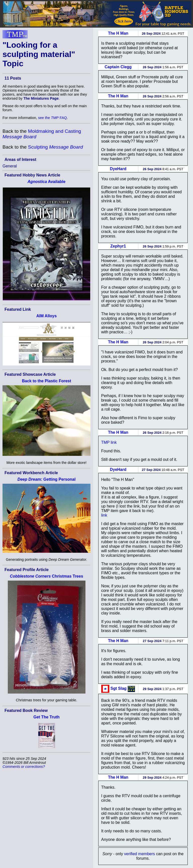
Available (47, 182)
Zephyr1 (118, 246)
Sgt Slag (119, 688)
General (10, 166)
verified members (140, 854)
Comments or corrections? (24, 767)
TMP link (109, 442)
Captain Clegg (118, 67)
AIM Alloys (46, 316)
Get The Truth (46, 717)
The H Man (118, 33)
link (104, 515)
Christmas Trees (46, 576)
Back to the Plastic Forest (46, 381)
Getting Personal (46, 479)
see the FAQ (53, 118)
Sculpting (55, 147)
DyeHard (118, 169)
